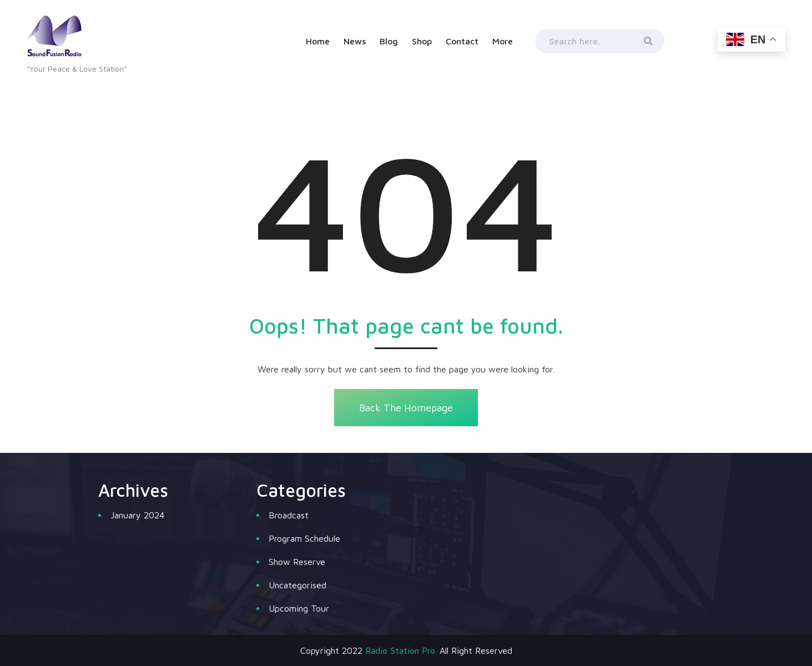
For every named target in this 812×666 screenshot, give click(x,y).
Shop (422, 41)
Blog (389, 41)
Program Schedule (304, 538)
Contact (462, 41)
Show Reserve (297, 562)
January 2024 (137, 515)
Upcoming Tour (299, 608)
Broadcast (289, 515)
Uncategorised (297, 585)
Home (318, 41)
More (503, 41)
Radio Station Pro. (401, 650)
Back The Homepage (406, 408)
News (355, 41)
